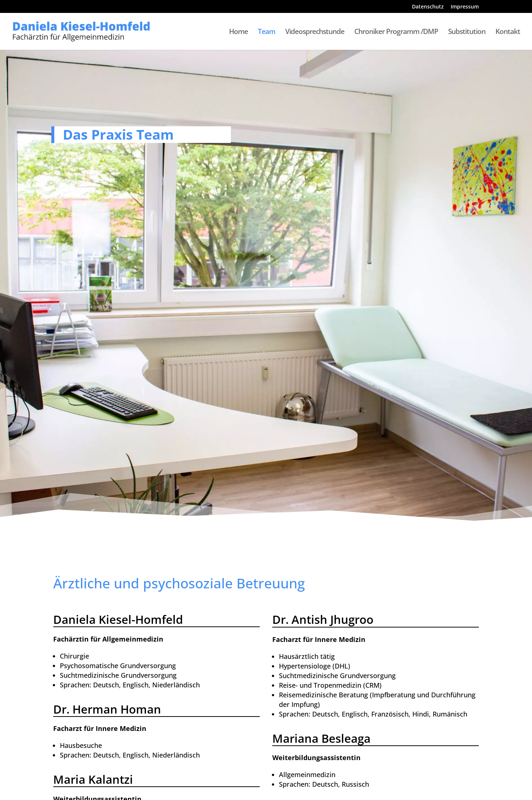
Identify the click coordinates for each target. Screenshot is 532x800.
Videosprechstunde (315, 33)
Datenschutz (428, 7)
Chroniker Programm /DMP (396, 33)
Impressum (465, 7)
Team (267, 33)
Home (238, 33)
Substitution (467, 33)
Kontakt (508, 33)
